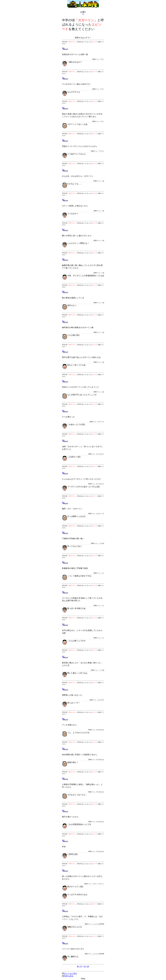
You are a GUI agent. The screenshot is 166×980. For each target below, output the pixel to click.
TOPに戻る (69, 976)
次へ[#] (86, 966)
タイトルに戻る (70, 973)
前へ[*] (80, 966)
